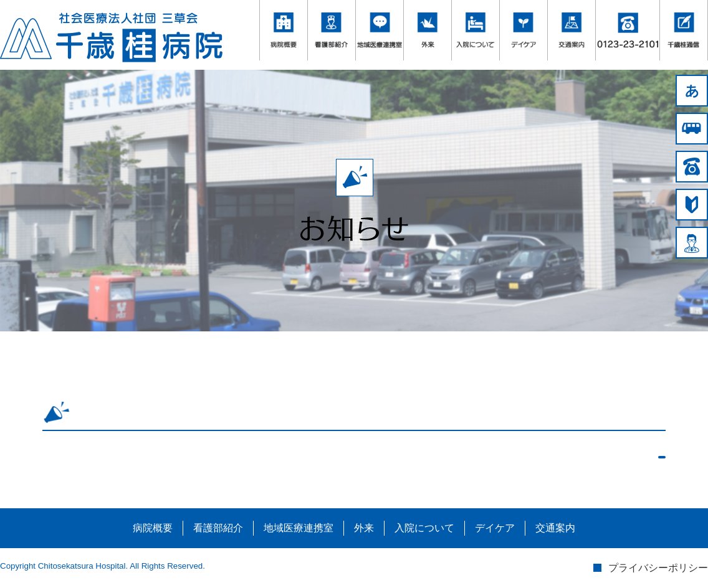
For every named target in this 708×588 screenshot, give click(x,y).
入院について (424, 528)
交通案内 (555, 528)
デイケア (495, 528)
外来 (364, 528)
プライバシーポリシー (658, 568)
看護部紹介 (218, 528)
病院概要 (153, 528)
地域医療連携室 (299, 528)
